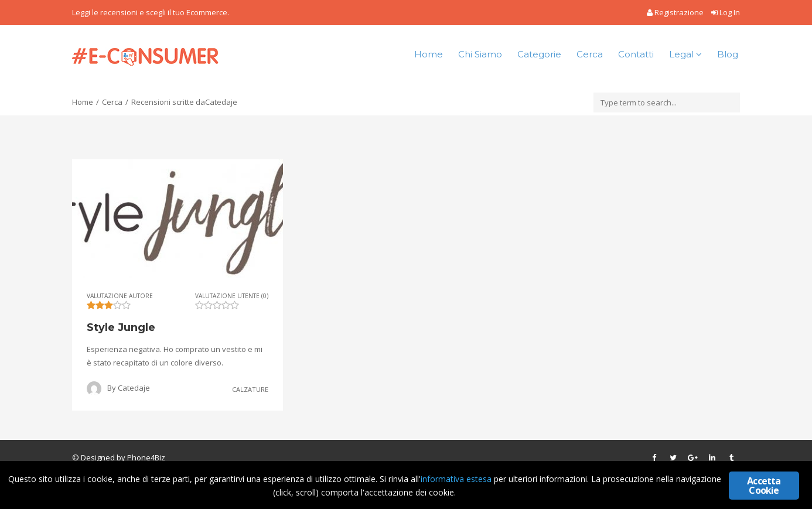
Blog (728, 54)
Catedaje (134, 388)
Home (429, 54)
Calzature (250, 389)
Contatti (636, 54)
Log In (726, 12)
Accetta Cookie (764, 486)
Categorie (539, 54)
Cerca (590, 54)
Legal (685, 54)
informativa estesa (456, 479)
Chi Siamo (480, 54)
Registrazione (676, 12)
